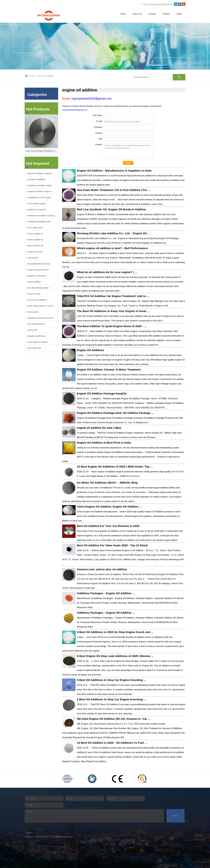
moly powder (33, 258)
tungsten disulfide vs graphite (40, 173)
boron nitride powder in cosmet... (41, 306)
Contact (152, 14)
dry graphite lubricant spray (39, 264)
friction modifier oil (35, 234)
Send (128, 163)
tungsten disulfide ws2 (37, 336)
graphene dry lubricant (37, 210)
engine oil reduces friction (38, 270)
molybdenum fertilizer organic (40, 185)
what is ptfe (32, 330)
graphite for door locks (37, 276)
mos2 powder (33, 312)
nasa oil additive (34, 282)
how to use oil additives (37, 300)
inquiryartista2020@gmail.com (161, 4)
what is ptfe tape (34, 348)
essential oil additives (36, 179)
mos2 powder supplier (37, 204)
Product (166, 14)
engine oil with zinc (35, 252)
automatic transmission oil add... (41, 318)
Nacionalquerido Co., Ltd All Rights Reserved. (54, 837)
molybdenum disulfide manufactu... (42, 216)
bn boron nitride (34, 294)
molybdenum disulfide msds (39, 222)
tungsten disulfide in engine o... (40, 191)
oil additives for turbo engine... (40, 197)
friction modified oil (35, 240)
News (179, 14)
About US (137, 14)
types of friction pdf (35, 246)
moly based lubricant (36, 324)
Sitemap (29, 833)
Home (123, 14)
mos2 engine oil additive (37, 342)
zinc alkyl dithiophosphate (38, 288)
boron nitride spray (35, 228)
